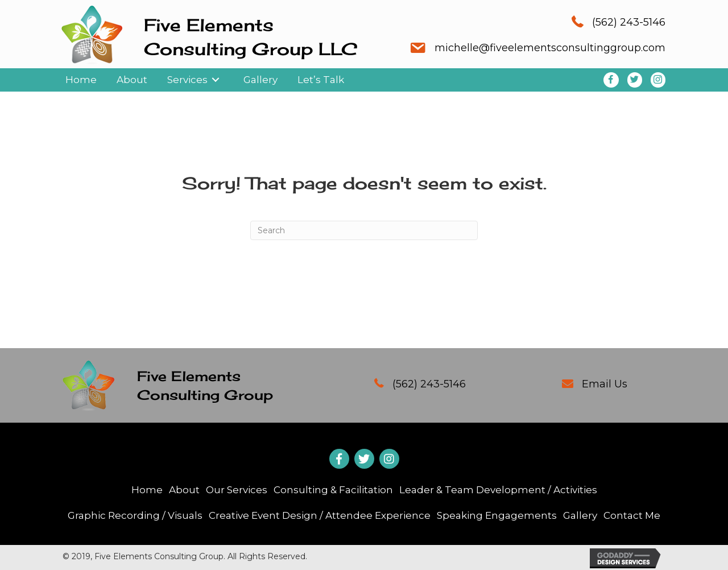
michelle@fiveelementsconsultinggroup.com (550, 48)
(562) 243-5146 (629, 22)
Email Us (605, 384)
